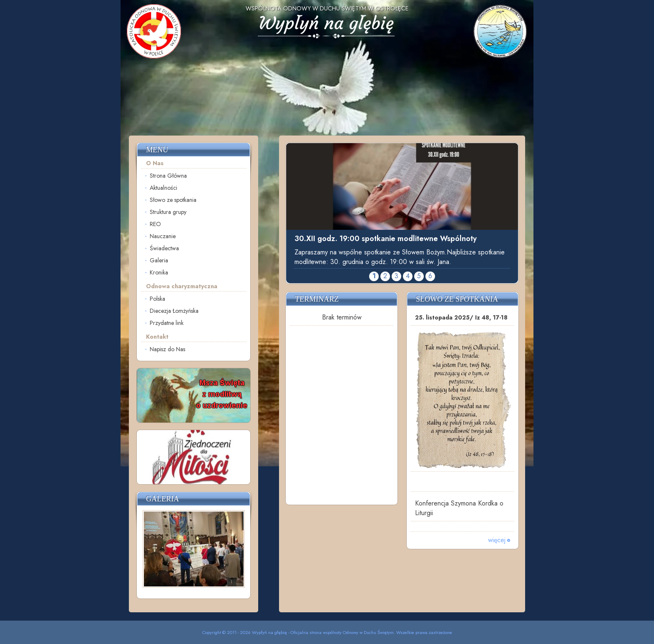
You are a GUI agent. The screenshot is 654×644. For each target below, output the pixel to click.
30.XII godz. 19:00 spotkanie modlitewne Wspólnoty (386, 239)
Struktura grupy (168, 212)
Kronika (159, 272)
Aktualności (163, 188)
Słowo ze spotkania (173, 200)
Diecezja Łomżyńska (174, 311)
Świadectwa (164, 248)
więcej (497, 540)
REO (155, 224)
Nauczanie (163, 236)
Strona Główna (168, 176)
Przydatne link (167, 323)
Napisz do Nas (167, 349)
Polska (157, 299)
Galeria (159, 260)
